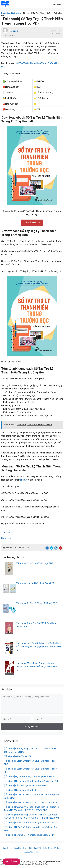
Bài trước (9, 533)
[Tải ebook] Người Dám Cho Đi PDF (21, 790)
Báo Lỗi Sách (11, 861)
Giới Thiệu (7, 848)
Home (3, 13)
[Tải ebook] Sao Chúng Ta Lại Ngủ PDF (34, 563)
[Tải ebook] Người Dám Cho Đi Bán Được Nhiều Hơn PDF (31, 781)
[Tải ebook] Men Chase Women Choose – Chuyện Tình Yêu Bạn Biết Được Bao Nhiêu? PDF (37, 666)
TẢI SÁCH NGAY (32, 223)
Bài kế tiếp (6, 538)
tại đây (23, 480)
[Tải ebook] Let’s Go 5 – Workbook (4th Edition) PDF (29, 823)
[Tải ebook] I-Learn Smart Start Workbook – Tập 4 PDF (31, 802)
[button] (32, 223)
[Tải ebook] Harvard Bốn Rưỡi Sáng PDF (35, 583)
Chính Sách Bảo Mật (32, 848)
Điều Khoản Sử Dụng (52, 848)
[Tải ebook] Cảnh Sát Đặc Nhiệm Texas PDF (25, 785)
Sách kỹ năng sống (14, 13)
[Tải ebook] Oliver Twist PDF (18, 756)
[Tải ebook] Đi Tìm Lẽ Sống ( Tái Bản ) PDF (36, 603)
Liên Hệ (17, 848)
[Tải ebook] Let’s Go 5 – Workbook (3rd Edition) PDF (29, 835)
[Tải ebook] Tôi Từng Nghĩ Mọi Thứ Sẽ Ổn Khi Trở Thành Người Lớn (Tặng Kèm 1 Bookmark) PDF (38, 646)
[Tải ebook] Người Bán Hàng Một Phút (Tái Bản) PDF (29, 777)
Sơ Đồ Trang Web (32, 852)
